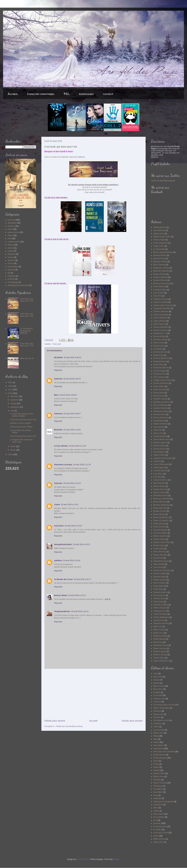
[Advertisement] (93, 694)
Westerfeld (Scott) (161, 645)
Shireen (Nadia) (160, 580)
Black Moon (158, 689)
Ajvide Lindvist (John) (162, 237)
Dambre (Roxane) (161, 330)
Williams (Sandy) (160, 655)
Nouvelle (11, 270)
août (12, 411)
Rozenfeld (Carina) (161, 561)
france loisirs (158, 814)
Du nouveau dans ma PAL (164, 705)
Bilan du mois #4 (27, 358)
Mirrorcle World (83, 859)
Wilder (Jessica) (160, 648)
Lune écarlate (159, 730)
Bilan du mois (159, 686)
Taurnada (157, 780)
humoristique (13, 267)
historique (12, 254)
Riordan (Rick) (159, 546)
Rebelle (156, 770)
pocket (156, 836)
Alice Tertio (158, 677)
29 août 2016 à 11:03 (77, 446)
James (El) (158, 430)
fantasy (11, 245)
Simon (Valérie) (160, 583)
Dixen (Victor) (159, 343)
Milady (156, 736)
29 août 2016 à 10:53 (72, 430)
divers (156, 808)
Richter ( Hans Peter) (162, 542)
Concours (157, 702)
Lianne (57, 505)
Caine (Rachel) (159, 287)
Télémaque (158, 786)
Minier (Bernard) (160, 508)
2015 (11, 454)
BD (9, 273)
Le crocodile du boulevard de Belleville (26, 331)
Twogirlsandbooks (62, 611)
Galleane (81, 157)
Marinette (58, 430)
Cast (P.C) (157, 296)
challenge (157, 798)
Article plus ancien (132, 721)
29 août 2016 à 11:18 (82, 465)
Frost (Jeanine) (159, 377)
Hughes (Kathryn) (160, 424)
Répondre (58, 370)
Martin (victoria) (160, 492)
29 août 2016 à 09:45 (68, 395)
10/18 (156, 674)
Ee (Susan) (158, 349)
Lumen (156, 727)
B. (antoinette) (159, 249)
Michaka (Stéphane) (161, 505)
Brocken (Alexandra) (162, 283)
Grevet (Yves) (159, 396)
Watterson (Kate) (160, 636)
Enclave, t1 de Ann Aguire (20, 423)
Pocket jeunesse (160, 758)
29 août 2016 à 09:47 (72, 414)
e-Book (156, 811)
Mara (56, 395)
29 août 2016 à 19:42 (72, 561)
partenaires (86, 94)
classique (11, 276)
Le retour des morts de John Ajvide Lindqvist (21, 415)
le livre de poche (160, 827)
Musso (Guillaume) (161, 517)
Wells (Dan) (158, 642)
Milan (156, 739)
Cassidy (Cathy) (160, 290)
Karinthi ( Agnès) (160, 443)
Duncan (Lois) (159, 346)
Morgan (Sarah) (160, 511)
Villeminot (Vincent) (161, 623)
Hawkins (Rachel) (160, 408)
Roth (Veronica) (160, 552)
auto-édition (158, 792)
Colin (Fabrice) (159, 324)
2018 (11, 386)
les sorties (157, 830)
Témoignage (13, 282)
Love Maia (157, 477)
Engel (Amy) (158, 355)
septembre (15, 407)
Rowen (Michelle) (160, 555)
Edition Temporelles (161, 708)
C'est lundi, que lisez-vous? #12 (23, 436)
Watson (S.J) (159, 633)
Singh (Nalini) (159, 586)
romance (11, 226)
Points (156, 761)
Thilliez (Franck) (160, 608)
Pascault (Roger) (160, 530)
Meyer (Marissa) (160, 502)
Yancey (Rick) (159, 658)
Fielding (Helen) (160, 361)
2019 (11, 382)
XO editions (158, 789)
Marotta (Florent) (160, 489)
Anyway (156, 680)
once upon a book (161, 833)
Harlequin (157, 711)
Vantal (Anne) (159, 620)
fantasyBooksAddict (63, 544)
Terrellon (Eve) (159, 598)
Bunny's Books (61, 595)
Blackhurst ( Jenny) (161, 268)
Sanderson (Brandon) (162, 570)
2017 (11, 390)
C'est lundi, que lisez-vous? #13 (23, 420)
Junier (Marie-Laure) (162, 439)
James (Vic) (158, 433)
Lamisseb (157, 461)
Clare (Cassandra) (161, 315)
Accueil (13, 94)
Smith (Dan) (158, 589)
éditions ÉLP (158, 842)
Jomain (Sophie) (160, 436)
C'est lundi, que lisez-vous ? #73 (27, 345)
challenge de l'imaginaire (163, 802)
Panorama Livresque (63, 465)
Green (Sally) (159, 393)
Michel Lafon (158, 733)
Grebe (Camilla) (160, 389)
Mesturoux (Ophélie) (162, 499)
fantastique (12, 223)
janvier (13, 450)
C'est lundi (57, 344)
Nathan (156, 742)
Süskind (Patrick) (160, 592)
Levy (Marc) (158, 474)
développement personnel (18, 285)
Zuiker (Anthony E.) (161, 661)
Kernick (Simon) (160, 449)
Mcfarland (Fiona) (160, 495)
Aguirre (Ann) (159, 234)
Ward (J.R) (158, 627)
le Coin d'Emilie (61, 446)
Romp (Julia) (158, 549)
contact (108, 94)
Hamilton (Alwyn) (160, 399)
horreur (11, 257)
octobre (14, 404)
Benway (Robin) (160, 255)
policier (11, 251)
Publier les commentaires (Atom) (69, 726)
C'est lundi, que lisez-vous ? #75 (27, 300)
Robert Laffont (159, 773)
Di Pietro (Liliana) (160, 340)
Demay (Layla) (159, 336)
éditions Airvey (159, 839)
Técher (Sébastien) (161, 617)
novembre (15, 400)
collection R (158, 805)
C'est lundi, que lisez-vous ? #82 (27, 315)
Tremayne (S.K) (160, 611)
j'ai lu (155, 820)
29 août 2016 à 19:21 (81, 544)
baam (156, 795)
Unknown (58, 379)
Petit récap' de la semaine (164, 752)
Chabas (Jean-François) (163, 305)
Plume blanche (159, 755)
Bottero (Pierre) (160, 274)
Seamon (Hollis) (160, 574)
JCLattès (157, 717)
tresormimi (59, 526)
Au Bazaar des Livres (63, 579)
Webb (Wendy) (159, 639)
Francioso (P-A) (160, 374)
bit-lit (10, 238)
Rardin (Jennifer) (160, 536)
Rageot (156, 767)
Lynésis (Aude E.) (160, 480)
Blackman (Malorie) (161, 271)
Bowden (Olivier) (160, 280)
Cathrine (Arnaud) (161, 299)
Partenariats (158, 749)
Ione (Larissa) (159, 427)
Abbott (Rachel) (160, 227)
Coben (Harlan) (160, 321)
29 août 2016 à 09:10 (72, 379)
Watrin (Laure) (159, 630)
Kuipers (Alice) (159, 455)
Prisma (156, 764)
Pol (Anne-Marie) (160, 533)
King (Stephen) (159, 452)
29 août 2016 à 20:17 (82, 579)
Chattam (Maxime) (161, 311)
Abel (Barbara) (159, 230)
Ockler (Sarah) (159, 524)
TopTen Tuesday (160, 783)
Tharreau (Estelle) (161, 605)
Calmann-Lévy (159, 699)
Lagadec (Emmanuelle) (163, 458)
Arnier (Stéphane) (161, 243)
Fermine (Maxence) (161, 358)
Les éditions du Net (161, 720)
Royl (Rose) (158, 558)
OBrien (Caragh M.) (161, 521)
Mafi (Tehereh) (159, 483)
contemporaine (14, 242)
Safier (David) (159, 564)
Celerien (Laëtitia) (161, 302)
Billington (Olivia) (160, 262)
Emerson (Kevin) (160, 352)
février (13, 446)
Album (10, 235)
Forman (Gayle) (160, 371)
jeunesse (11, 220)
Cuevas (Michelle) (161, 327)
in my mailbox (159, 817)
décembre (15, 396)
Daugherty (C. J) (160, 333)
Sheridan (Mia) (159, 577)
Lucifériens (158, 724)
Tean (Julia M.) (159, 595)
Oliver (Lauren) (159, 527)
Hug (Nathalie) (159, 421)
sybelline (58, 561)
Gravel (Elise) (159, 386)
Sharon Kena (159, 777)
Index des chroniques (41, 94)
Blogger (116, 859)
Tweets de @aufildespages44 (163, 181)
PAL (67, 94)
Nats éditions (159, 745)
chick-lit (11, 263)
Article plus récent (55, 721)
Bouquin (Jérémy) (161, 277)
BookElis (157, 692)
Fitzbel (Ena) (158, 365)
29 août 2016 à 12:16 (72, 483)
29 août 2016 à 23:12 (77, 595)
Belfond (156, 683)
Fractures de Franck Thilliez (21, 427)
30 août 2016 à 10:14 (80, 611)
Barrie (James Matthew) (163, 252)
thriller (10, 229)
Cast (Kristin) (159, 293)
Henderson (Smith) (161, 411)
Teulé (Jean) (158, 602)
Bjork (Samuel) (159, 265)
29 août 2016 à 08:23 (72, 358)
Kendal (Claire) (159, 446)
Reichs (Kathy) (159, 539)
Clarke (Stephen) (160, 318)
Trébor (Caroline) (160, 614)
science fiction (13, 232)
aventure (11, 260)
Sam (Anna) (158, 567)
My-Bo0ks (58, 358)
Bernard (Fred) (159, 259)
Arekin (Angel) (159, 240)
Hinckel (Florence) (161, 418)
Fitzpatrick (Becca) (161, 368)
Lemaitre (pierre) (160, 471)
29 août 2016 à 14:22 (70, 505)
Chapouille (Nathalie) (162, 308)
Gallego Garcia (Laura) (163, 380)
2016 (11, 393)
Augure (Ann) (159, 246)
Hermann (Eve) (159, 414)
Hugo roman (158, 714)
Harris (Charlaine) (161, 405)
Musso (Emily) (159, 514)
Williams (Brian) (160, 652)
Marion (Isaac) (159, 486)
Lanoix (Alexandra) (161, 464)
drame (10, 248)
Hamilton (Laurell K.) (162, 402)
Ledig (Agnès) (159, 468)
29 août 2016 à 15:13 (73, 526)
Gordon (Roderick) (161, 383)
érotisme (11, 279)
